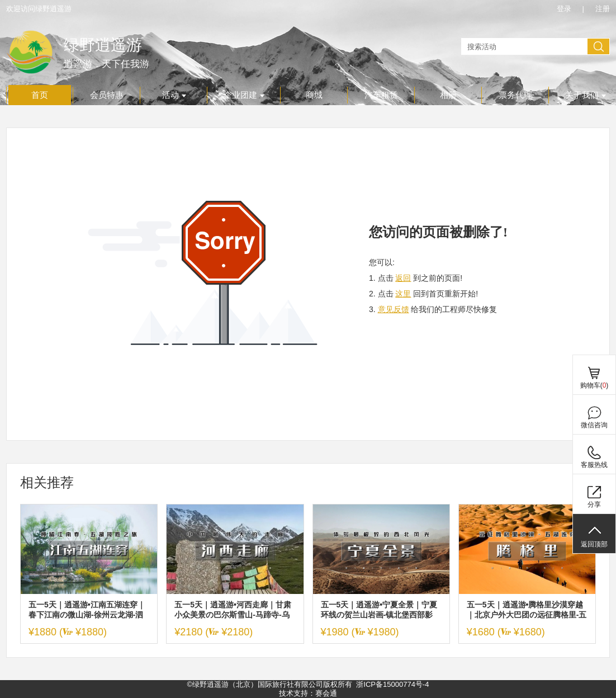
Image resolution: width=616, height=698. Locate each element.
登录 (564, 9)
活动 (174, 95)
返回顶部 (594, 544)
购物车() (594, 385)
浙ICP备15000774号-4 (392, 684)
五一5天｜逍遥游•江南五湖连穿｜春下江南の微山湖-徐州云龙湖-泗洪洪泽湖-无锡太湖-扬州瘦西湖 (87, 610)
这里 (403, 294)
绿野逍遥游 (103, 45)
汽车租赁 (381, 95)
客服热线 (594, 465)
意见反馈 (394, 309)
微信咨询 (594, 425)
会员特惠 (107, 95)
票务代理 (515, 95)
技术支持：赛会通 (308, 693)
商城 (314, 95)
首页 (40, 95)
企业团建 (244, 95)
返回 (403, 278)
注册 (603, 9)
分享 (594, 504)
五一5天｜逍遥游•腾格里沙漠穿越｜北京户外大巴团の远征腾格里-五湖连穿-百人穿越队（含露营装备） (527, 610)
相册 (448, 95)
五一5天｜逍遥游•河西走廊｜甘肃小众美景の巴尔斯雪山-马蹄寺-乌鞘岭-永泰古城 (233, 610)
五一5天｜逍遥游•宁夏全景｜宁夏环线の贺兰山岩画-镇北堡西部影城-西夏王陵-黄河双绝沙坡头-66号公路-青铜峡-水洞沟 (380, 610)
